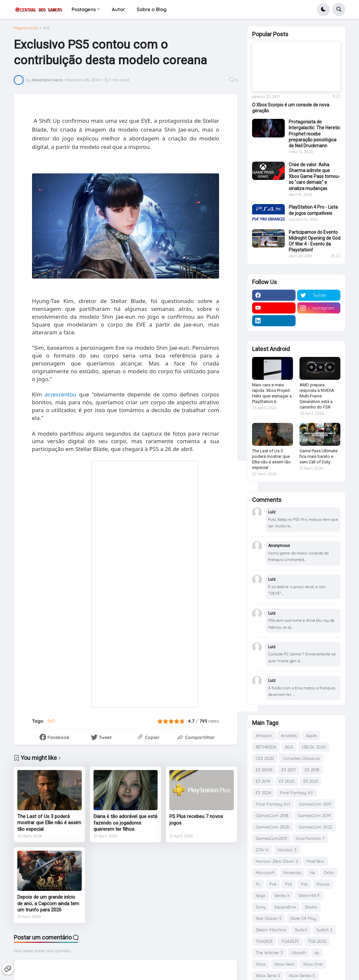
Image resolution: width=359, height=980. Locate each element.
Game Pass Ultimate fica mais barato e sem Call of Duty (318, 456)
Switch (301, 930)
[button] (323, 9)
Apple (311, 735)
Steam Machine (271, 930)
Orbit (329, 873)
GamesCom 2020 (273, 827)
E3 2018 (312, 770)
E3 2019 (263, 781)
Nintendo (292, 873)
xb (317, 953)
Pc (258, 884)
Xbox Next (284, 964)
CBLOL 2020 (314, 747)
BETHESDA (266, 747)
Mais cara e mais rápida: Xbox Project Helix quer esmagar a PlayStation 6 (272, 393)
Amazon (264, 735)
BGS (289, 747)
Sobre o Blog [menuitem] (152, 9)
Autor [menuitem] (118, 9)
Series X (282, 895)
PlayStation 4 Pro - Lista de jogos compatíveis (313, 210)
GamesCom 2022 (315, 827)
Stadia (311, 907)
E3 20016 (264, 770)
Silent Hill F (309, 895)
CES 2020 (265, 758)
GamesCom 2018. (272, 815)
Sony (261, 907)
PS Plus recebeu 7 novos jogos (196, 823)
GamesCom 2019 (314, 815)
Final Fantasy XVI (273, 804)
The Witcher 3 (269, 953)
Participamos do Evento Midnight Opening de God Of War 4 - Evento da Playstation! (315, 241)
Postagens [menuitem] (84, 9)
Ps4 (273, 884)
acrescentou (61, 397)
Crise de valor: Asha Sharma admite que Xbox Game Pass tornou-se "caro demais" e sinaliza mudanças (314, 177)
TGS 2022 (317, 941)
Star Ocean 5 (269, 918)
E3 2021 (311, 781)
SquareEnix (285, 907)
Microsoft (265, 873)
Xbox (261, 964)
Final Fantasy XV (297, 793)
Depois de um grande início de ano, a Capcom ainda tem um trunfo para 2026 (48, 906)
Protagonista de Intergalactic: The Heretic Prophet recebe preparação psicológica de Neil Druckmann (314, 134)
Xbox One (313, 964)
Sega (261, 895)
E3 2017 (289, 770)
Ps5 (46, 31)
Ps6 (304, 884)
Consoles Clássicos (301, 758)
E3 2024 (263, 793)
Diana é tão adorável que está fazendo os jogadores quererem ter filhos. (125, 826)
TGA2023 (290, 941)
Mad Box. (316, 861)
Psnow (323, 884)
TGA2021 (264, 941)
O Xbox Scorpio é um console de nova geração (291, 108)
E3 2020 (287, 781)
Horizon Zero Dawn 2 (277, 861)
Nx (312, 873)
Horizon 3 (287, 850)
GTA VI (262, 850)
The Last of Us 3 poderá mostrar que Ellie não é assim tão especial (49, 826)
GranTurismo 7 (310, 838)
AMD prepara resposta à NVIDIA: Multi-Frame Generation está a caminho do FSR (317, 396)
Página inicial (26, 31)
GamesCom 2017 (315, 804)
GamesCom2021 (271, 838)
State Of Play (303, 918)
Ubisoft (299, 953)
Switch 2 (324, 930)
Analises (289, 735)
